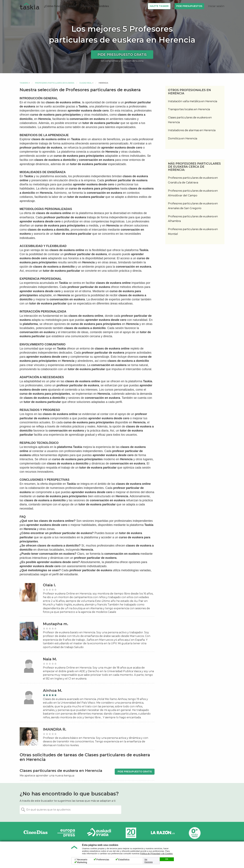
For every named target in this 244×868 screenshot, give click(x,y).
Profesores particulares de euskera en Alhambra (193, 219)
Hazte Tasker (159, 6)
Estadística (124, 859)
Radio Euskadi (99, 833)
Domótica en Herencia (183, 138)
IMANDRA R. (55, 729)
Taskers (24, 83)
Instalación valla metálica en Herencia (193, 101)
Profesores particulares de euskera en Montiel (193, 232)
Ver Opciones (149, 861)
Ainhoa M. (53, 691)
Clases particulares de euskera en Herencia (190, 120)
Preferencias (103, 859)
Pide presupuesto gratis (122, 55)
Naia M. (50, 659)
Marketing (82, 862)
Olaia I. (49, 585)
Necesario (82, 859)
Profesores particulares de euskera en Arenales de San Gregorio (193, 206)
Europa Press (67, 833)
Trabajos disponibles (95, 6)
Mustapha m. (56, 624)
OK (167, 859)
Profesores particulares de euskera (55, 83)
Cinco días (36, 833)
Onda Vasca (195, 833)
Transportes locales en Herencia (189, 109)
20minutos (131, 833)
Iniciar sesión (216, 6)
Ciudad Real (86, 83)
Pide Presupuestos (189, 6)
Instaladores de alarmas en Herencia (192, 130)
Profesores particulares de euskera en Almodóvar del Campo (193, 193)
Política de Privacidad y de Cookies (156, 854)
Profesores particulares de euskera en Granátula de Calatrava (193, 180)
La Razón (163, 833)
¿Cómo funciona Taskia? (60, 6)
